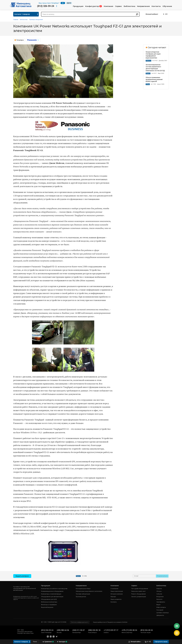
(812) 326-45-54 (147, 630)
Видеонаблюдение (47, 607)
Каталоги (159, 599)
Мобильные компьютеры (49, 602)
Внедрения (160, 597)
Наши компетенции (117, 591)
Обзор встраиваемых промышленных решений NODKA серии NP (154, 79)
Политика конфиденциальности (80, 622)
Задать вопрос (22, 576)
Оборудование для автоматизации (52, 597)
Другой (69, 3)
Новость (148, 61)
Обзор (148, 84)
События (159, 594)
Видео (158, 605)
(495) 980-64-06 (63, 630)
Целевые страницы (163, 613)
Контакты (156, 6)
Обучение (167, 6)
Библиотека (129, 6)
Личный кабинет (152, 14)
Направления (143, 6)
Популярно (20, 40)
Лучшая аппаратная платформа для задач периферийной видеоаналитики (153, 55)
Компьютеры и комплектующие (51, 594)
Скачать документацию (139, 597)
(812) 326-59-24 (46, 6)
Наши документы (116, 599)
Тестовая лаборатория (83, 594)
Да (63, 3)
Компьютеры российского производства (54, 589)
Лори (32, 633)
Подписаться (162, 576)
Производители (81, 597)
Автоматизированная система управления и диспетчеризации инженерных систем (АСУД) (155, 68)
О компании (114, 589)
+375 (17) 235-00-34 (129, 630)
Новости (159, 589)
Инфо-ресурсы (161, 607)
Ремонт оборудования (138, 594)
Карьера (113, 597)
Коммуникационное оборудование (52, 591)
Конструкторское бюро (83, 589)
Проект (148, 73)
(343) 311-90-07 (79, 630)
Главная (16, 20)
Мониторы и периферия (49, 605)
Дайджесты (160, 615)
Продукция (78, 6)
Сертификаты (161, 602)
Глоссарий (160, 610)
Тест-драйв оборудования (140, 589)
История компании (117, 594)
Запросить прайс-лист (138, 591)
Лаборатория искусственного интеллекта (89, 591)
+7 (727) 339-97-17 (111, 630)
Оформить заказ (161, 642)
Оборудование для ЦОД (49, 599)
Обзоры (159, 591)
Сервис (118, 6)
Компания (108, 6)
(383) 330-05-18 (94, 630)
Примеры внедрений (36, 20)
